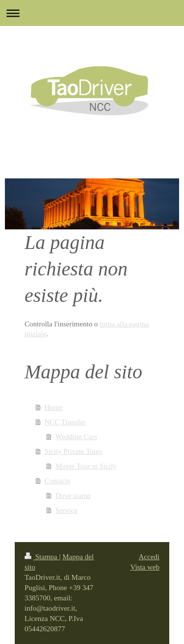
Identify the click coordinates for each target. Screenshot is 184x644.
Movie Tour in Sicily (86, 466)
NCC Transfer (66, 422)
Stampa (42, 557)
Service (66, 510)
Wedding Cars (76, 437)
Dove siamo (73, 495)
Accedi (149, 557)
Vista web (145, 567)
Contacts (58, 481)
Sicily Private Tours (74, 451)
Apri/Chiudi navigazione (92, 13)
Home (54, 407)
